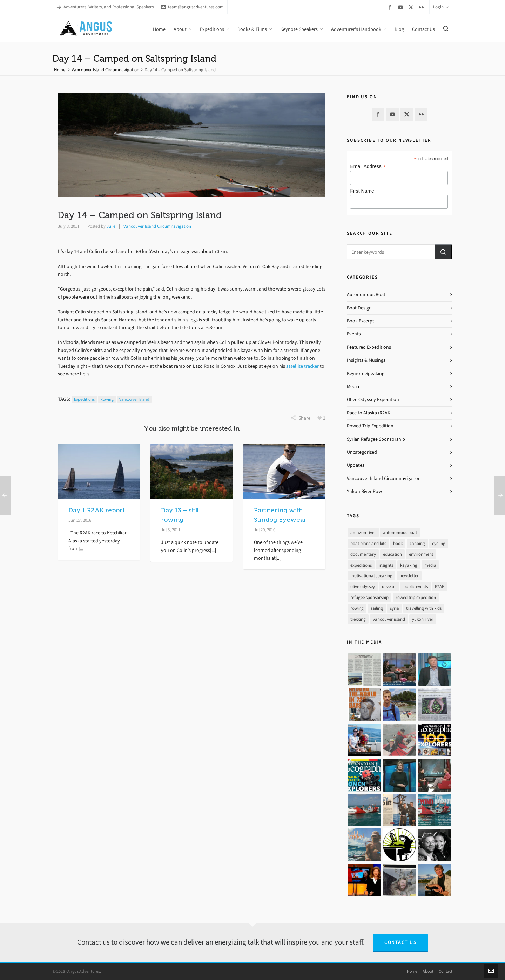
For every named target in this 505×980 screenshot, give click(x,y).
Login (441, 7)
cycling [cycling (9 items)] (439, 543)
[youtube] (402, 7)
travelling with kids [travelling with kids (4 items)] (424, 608)
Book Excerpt (361, 321)
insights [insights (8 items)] (386, 565)
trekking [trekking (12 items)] (358, 619)
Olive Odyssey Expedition (373, 399)
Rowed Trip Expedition (370, 426)
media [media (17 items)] (430, 565)
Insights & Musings (366, 360)
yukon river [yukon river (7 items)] (423, 619)
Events (354, 334)
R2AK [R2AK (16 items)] (440, 586)
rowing (107, 399)
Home (60, 70)
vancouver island (134, 399)
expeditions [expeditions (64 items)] (361, 565)
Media (353, 386)
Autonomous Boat (366, 295)
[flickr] (422, 7)
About (428, 971)
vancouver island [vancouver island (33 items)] (389, 619)
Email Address (368, 166)
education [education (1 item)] (392, 554)
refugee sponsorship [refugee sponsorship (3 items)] (369, 597)
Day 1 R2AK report (97, 510)
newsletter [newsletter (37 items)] (409, 576)
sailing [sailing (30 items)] (377, 608)
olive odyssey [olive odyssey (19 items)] (363, 586)
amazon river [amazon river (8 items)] (363, 532)
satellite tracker (302, 366)
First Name (362, 191)
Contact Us (400, 942)
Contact (446, 971)
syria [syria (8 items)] (395, 608)
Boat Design (359, 308)
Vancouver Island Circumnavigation (105, 70)
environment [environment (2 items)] (421, 554)
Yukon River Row (364, 491)
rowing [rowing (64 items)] (357, 608)
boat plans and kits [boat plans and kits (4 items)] (368, 543)
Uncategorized (362, 452)
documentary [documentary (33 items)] (363, 554)
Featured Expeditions (369, 347)
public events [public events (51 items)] (416, 586)
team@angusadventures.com (192, 7)
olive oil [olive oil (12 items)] (389, 586)
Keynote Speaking (366, 374)
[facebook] (391, 7)
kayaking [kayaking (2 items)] (409, 565)
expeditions (84, 399)
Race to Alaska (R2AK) (369, 413)
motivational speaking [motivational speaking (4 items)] (371, 576)
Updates (356, 465)
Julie (111, 226)
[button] (443, 252)
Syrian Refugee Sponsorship (376, 439)
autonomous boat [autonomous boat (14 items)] (400, 532)
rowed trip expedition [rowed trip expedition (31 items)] (416, 597)
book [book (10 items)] (398, 543)
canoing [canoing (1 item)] (417, 543)
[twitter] (412, 7)
